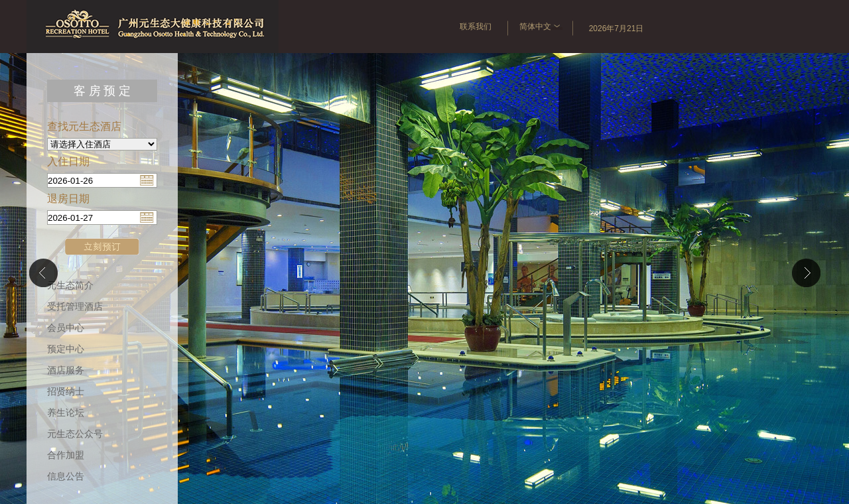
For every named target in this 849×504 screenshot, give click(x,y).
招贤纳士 (66, 392)
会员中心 (66, 328)
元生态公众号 (75, 434)
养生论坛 (66, 413)
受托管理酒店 (75, 307)
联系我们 (476, 27)
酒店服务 (66, 370)
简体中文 (541, 27)
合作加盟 (66, 455)
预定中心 (66, 349)
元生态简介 (70, 285)
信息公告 (66, 476)
